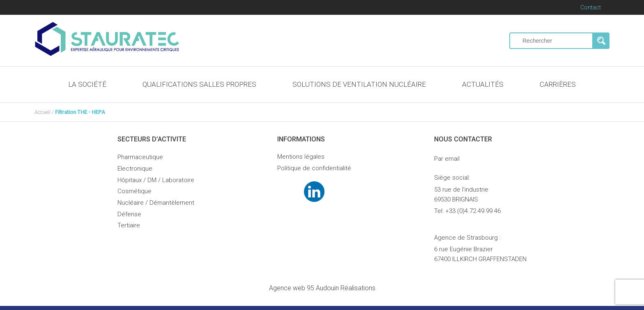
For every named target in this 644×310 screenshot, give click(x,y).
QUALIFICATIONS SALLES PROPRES (199, 84)
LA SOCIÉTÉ (87, 84)
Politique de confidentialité (314, 168)
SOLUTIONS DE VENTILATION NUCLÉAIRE (359, 84)
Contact (591, 7)
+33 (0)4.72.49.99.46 (473, 211)
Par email (447, 159)
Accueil (43, 112)
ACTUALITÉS (483, 84)
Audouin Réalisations (322, 288)
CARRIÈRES (558, 84)
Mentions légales (301, 157)
